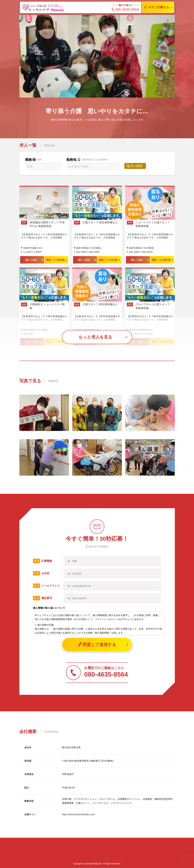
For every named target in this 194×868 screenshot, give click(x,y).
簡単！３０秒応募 (55, 260)
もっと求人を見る (95, 337)
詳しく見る (31, 260)
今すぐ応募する (156, 7)
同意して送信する (97, 645)
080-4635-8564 (125, 9)
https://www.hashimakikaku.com (78, 814)
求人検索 (138, 166)
